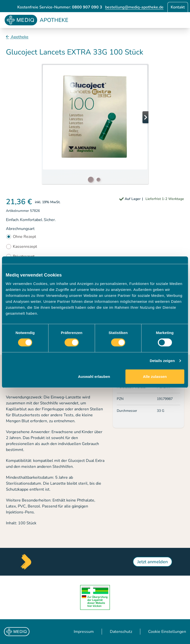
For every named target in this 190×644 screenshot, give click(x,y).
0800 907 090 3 (87, 7)
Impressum (84, 632)
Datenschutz (121, 632)
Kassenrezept (25, 247)
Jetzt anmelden (153, 562)
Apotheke (19, 37)
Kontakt (178, 7)
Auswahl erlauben (94, 377)
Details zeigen (162, 361)
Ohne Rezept (24, 237)
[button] (139, 117)
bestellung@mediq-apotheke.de (134, 7)
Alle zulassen (155, 377)
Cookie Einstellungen (167, 632)
